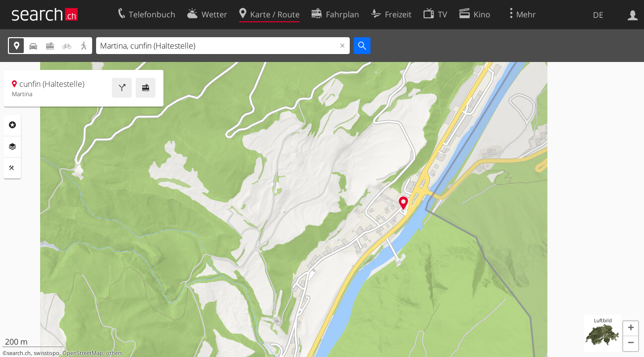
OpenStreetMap (83, 353)
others (114, 353)
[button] (631, 329)
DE (598, 15)
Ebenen (12, 147)
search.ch (19, 353)
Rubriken (12, 125)
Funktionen (12, 168)
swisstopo (47, 353)
